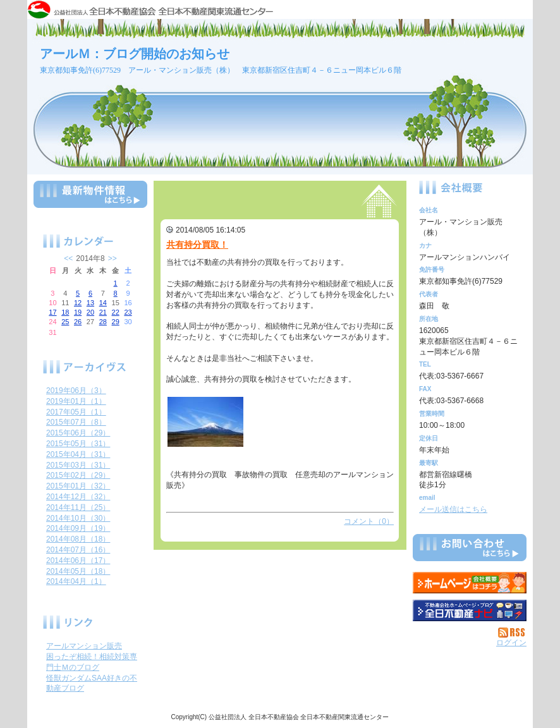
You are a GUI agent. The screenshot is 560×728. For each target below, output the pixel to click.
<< (68, 258)
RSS (512, 633)
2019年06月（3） (76, 391)
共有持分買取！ (197, 245)
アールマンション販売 (84, 646)
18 (65, 312)
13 (90, 303)
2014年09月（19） (78, 528)
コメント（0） (369, 521)
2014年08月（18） (78, 539)
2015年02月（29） (78, 475)
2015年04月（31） (78, 454)
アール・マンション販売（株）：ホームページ (470, 583)
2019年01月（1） (76, 401)
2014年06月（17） (78, 561)
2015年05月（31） (78, 444)
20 (90, 312)
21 (103, 312)
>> (113, 258)
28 (103, 322)
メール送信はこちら (453, 509)
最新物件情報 (90, 200)
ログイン (511, 643)
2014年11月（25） (78, 507)
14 (103, 303)
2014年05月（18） (78, 571)
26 (78, 322)
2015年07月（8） (76, 422)
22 (116, 312)
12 (78, 303)
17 (52, 312)
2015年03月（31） (78, 465)
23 (128, 312)
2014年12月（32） (78, 497)
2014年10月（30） (78, 518)
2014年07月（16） (78, 550)
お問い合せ (470, 550)
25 (65, 322)
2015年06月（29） (78, 433)
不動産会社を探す (470, 610)
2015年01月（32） (78, 486)
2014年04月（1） (76, 581)
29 (116, 322)
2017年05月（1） (76, 412)
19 (78, 312)
